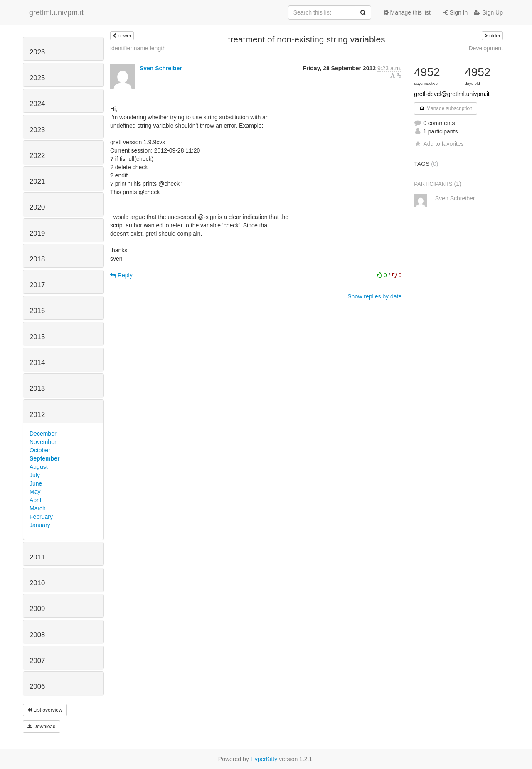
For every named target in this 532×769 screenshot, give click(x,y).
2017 (37, 285)
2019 (37, 233)
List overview (45, 710)
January (40, 525)
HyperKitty (264, 759)
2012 (37, 415)
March (38, 508)
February (41, 517)
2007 (37, 661)
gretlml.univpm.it (56, 12)
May (35, 492)
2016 (37, 311)
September (44, 458)
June (36, 483)
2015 (37, 337)
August (39, 467)
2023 (37, 130)
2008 (37, 635)
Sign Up (488, 12)
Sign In (455, 12)
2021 (37, 181)
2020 (37, 207)
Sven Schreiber (161, 68)
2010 (37, 583)
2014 (37, 363)
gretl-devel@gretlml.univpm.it (452, 94)
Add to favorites (439, 144)
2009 (37, 609)
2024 (37, 104)
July (35, 475)
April (35, 500)
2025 (37, 78)
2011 (37, 557)
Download (42, 727)
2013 (37, 388)
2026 (37, 52)
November (43, 442)
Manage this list (407, 12)
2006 (37, 686)
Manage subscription (446, 108)
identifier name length (138, 48)
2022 (37, 156)
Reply (121, 275)
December (43, 434)
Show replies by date (374, 296)
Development (486, 48)
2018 (37, 259)
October (40, 450)
